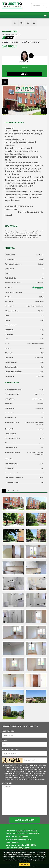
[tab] (5, 82)
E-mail (4, 740)
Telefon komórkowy (11, 749)
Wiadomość (7, 783)
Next (44, 111)
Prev (5, 111)
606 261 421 (24, 68)
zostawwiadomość (24, 74)
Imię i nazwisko (8, 731)
